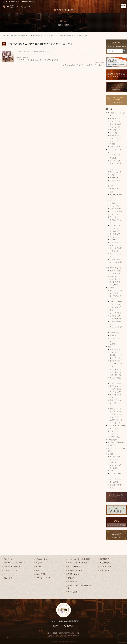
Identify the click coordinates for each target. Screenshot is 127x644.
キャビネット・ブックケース (15, 563)
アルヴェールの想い (75, 567)
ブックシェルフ (116, 124)
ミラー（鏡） (115, 333)
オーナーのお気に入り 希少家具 (79, 559)
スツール (113, 240)
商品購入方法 (73, 582)
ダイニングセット (115, 268)
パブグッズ (114, 434)
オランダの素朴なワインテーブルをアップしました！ (84, 65)
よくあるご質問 (105, 567)
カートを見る (73, 592)
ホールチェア (115, 234)
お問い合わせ (104, 570)
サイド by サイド (116, 133)
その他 (112, 344)
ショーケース (115, 127)
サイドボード (115, 155)
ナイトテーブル (116, 290)
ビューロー (114, 178)
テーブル (111, 186)
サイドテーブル (116, 211)
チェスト (113, 158)
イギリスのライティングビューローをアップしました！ (37, 60)
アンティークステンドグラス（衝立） (116, 459)
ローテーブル (115, 206)
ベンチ (112, 237)
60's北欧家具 (113, 440)
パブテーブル (115, 437)
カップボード (115, 130)
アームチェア (115, 231)
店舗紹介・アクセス (75, 570)
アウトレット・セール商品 (77, 563)
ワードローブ (115, 147)
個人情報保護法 (105, 563)
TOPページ (8, 559)
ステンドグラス (116, 369)
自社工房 (71, 578)
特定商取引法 (104, 559)
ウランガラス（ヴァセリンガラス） (116, 364)
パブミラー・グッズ (43, 578)
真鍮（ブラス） (116, 400)
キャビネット (115, 118)
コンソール (114, 214)
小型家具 (111, 288)
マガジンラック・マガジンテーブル (116, 296)
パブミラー (114, 431)
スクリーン (114, 335)
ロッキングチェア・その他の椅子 (116, 262)
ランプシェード (116, 383)
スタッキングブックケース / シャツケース (116, 138)
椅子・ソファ (113, 217)
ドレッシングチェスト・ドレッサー (116, 164)
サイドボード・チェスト (13, 567)
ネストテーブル (116, 209)
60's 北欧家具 (41, 574)
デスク (112, 175)
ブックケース (115, 121)
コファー (113, 169)
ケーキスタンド (116, 313)
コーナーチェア (116, 242)
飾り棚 (112, 144)
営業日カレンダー (74, 574)
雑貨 (109, 347)
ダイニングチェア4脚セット (37, 51)
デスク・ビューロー (115, 172)
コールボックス (116, 392)
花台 (111, 471)
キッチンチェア (116, 245)
